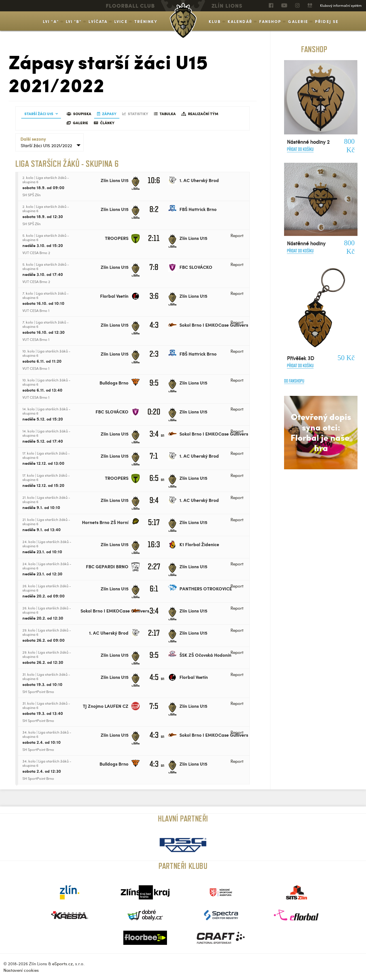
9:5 (154, 383)
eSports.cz (63, 964)
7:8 (154, 267)
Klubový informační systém (341, 5)
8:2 (154, 209)
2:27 (154, 566)
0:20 (154, 412)
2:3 (154, 354)
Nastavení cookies (21, 970)
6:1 (154, 589)
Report (237, 235)
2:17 (154, 633)
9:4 (154, 500)
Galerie (298, 21)
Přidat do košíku (300, 149)
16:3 (154, 544)
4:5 (154, 677)
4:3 (154, 325)
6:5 (154, 478)
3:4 (154, 434)
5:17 (154, 522)
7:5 (154, 706)
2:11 (154, 238)
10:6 (154, 180)
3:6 (154, 296)
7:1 (154, 456)
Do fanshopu (294, 381)
